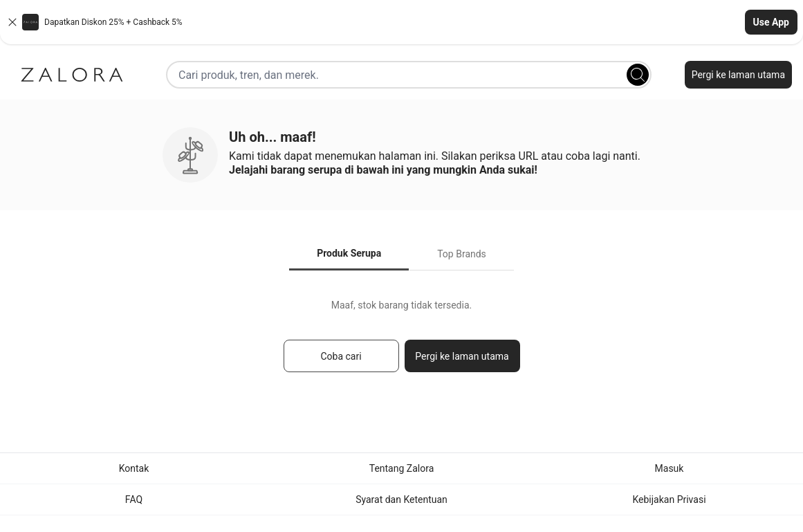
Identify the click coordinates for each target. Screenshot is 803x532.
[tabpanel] (401, 342)
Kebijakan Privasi (669, 499)
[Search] (638, 75)
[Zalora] (72, 75)
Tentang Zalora (402, 468)
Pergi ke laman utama (738, 75)
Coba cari (341, 356)
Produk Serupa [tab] (349, 253)
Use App (771, 22)
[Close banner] (12, 22)
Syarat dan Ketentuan (401, 499)
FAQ (134, 499)
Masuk (670, 468)
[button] (401, 22)
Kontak (134, 468)
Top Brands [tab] (462, 254)
